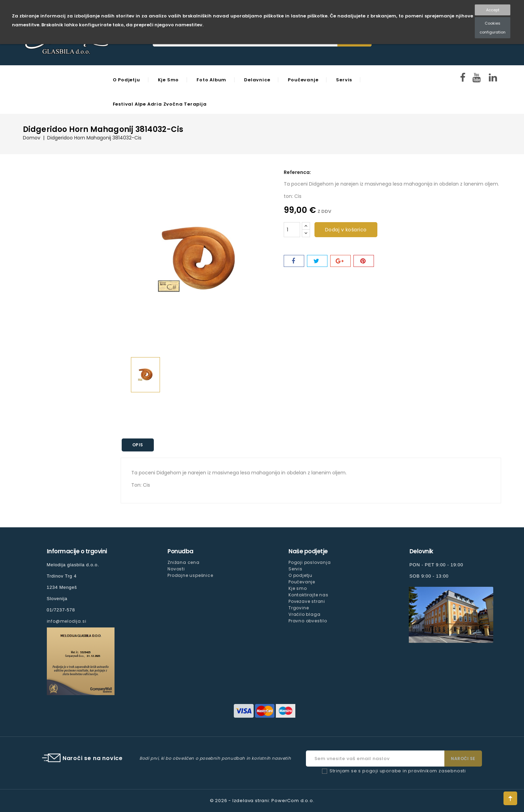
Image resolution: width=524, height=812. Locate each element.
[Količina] (292, 230)
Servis (344, 80)
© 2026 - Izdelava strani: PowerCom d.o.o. (262, 801)
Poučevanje (303, 80)
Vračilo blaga (304, 614)
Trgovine (299, 608)
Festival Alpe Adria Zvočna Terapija (160, 104)
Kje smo (169, 80)
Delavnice (257, 80)
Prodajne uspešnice (190, 575)
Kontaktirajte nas (308, 595)
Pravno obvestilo (308, 621)
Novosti (176, 569)
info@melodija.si (67, 621)
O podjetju (126, 80)
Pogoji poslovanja (310, 562)
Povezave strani (307, 601)
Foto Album (211, 80)
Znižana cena (184, 562)
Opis (138, 445)
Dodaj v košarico (346, 230)
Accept (493, 10)
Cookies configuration (493, 28)
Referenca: (297, 172)
